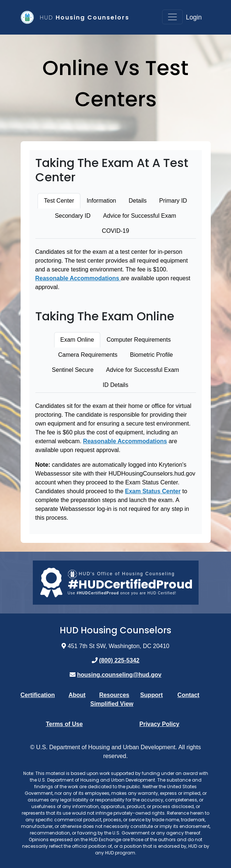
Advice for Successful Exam (140, 216)
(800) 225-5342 (119, 660)
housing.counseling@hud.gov (119, 675)
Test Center (59, 201)
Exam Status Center (153, 491)
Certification (38, 695)
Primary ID (173, 201)
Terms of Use (64, 724)
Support (151, 695)
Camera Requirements (88, 355)
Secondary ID (73, 216)
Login (194, 17)
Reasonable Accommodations (78, 278)
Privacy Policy (159, 724)
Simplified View (112, 704)
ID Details (115, 385)
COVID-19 (116, 231)
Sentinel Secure (73, 370)
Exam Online (77, 340)
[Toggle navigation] (172, 17)
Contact (189, 695)
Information (101, 201)
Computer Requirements (139, 340)
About (77, 695)
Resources (114, 695)
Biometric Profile (151, 355)
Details (138, 201)
